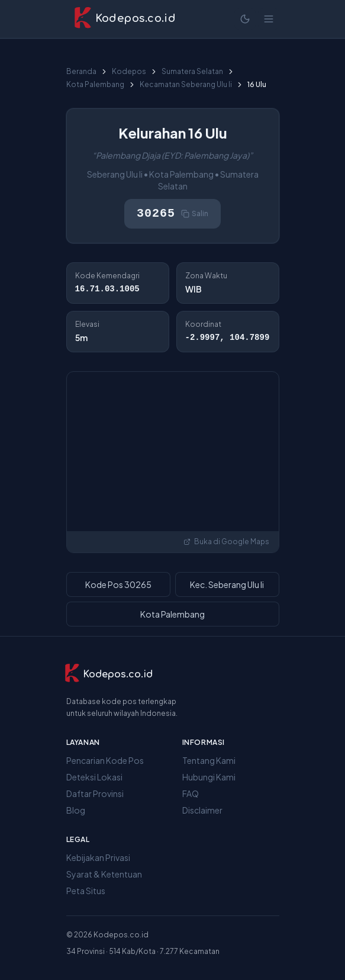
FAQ (191, 793)
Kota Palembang (95, 84)
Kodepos (129, 71)
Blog (76, 810)
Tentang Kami (209, 760)
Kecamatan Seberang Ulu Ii (186, 84)
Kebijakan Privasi (98, 857)
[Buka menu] (269, 19)
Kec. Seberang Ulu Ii (227, 584)
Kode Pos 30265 (118, 584)
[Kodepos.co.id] (108, 674)
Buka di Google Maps (226, 542)
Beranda (81, 71)
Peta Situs (86, 891)
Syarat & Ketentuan (104, 874)
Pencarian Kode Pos (105, 760)
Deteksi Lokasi (94, 777)
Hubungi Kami (209, 777)
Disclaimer (202, 810)
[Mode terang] (245, 19)
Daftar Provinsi (95, 793)
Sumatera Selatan (192, 71)
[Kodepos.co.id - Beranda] (125, 19)
